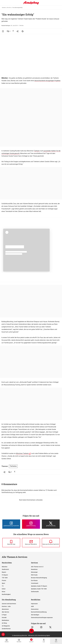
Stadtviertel (5, 569)
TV (3, 586)
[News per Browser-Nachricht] (51, 543)
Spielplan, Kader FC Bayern (39, 586)
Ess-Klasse (34, 580)
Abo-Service (5, 612)
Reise (4, 592)
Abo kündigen (35, 615)
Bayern (4, 572)
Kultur (4, 589)
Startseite (4, 8)
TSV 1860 (5, 578)
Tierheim (37, 151)
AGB (32, 606)
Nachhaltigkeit (6, 594)
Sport (3, 583)
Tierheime (13, 466)
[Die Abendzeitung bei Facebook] (11, 524)
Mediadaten (5, 620)
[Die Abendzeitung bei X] (51, 524)
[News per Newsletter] (31, 543)
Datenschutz (35, 609)
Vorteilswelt (35, 583)
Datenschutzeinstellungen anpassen (42, 618)
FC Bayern (5, 575)
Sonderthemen (6, 629)
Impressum (34, 604)
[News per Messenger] (11, 543)
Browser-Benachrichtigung (39, 578)
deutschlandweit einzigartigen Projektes (47, 81)
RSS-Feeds (34, 575)
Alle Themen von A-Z (37, 567)
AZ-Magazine (6, 626)
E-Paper (4, 615)
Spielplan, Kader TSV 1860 (39, 589)
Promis (4, 580)
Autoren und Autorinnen (9, 604)
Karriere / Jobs (6, 606)
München (9, 8)
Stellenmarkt (35, 592)
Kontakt (4, 618)
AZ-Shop (4, 623)
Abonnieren (5, 609)
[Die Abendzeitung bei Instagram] (31, 524)
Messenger (34, 572)
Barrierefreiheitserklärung (39, 612)
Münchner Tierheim (22, 453)
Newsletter (34, 569)
